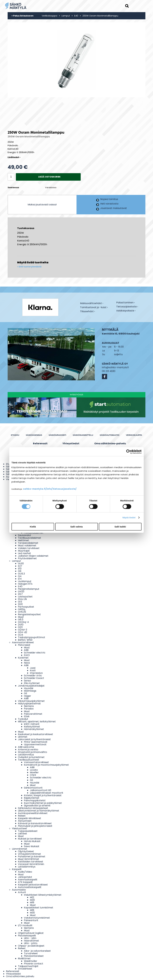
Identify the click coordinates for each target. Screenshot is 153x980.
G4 (20, 576)
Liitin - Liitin (30, 938)
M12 (32, 897)
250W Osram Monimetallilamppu (100, 16)
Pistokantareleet (34, 956)
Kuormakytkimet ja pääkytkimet (43, 803)
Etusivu (15, 435)
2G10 (21, 625)
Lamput (66, 16)
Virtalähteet (25, 969)
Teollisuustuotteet (29, 760)
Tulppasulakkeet (28, 831)
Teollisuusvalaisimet (30, 538)
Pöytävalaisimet (27, 558)
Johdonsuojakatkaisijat (31, 686)
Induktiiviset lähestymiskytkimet (43, 895)
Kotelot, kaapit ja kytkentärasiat (43, 795)
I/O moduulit (25, 925)
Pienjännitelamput (29, 589)
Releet (22, 816)
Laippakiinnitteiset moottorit (47, 793)
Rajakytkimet (32, 798)
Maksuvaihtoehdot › (92, 303)
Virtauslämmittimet (29, 854)
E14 (20, 579)
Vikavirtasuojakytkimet (31, 701)
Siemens (29, 706)
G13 (20, 602)
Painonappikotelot (35, 800)
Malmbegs (30, 691)
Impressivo (36, 673)
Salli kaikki (120, 527)
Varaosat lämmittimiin (31, 864)
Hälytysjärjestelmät (29, 704)
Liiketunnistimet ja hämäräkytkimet (39, 811)
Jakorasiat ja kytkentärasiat (34, 739)
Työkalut (23, 719)
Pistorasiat (24, 645)
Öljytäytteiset (26, 851)
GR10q (22, 609)
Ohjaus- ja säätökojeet (31, 946)
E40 (76, 16)
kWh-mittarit (32, 724)
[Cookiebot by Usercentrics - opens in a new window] (128, 452)
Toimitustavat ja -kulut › (94, 308)
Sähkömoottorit (33, 788)
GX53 (21, 591)
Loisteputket (25, 597)
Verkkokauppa (49, 16)
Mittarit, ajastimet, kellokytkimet (37, 722)
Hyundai (29, 688)
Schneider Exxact (34, 678)
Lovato (34, 770)
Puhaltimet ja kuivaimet (32, 856)
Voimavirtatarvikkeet (36, 762)
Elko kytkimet (32, 683)
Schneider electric (35, 653)
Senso (27, 681)
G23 (20, 627)
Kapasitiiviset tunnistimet (39, 908)
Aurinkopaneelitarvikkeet (33, 813)
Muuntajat (24, 551)
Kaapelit (17, 869)
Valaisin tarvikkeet (29, 548)
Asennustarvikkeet (23, 642)
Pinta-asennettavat (36, 742)
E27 (20, 566)
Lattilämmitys (26, 755)
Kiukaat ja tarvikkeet (30, 839)
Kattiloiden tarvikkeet (31, 862)
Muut (21, 617)
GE (26, 693)
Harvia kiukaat (32, 841)
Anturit (22, 892)
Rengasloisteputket (29, 614)
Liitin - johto (31, 943)
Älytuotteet (25, 821)
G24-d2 (22, 632)
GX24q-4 (23, 622)
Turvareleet (31, 953)
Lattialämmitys (27, 867)
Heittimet (23, 540)
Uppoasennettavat (35, 744)
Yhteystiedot (71, 443)
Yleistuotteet (19, 828)
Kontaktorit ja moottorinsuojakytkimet (46, 765)
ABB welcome (26, 747)
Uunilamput (25, 581)
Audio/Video (25, 872)
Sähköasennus (34, 435)
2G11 (20, 604)
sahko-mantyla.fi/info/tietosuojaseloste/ (50, 489)
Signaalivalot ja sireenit (37, 806)
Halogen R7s (25, 584)
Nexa (27, 663)
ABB (26, 650)
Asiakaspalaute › (126, 311)
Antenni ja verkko (28, 750)
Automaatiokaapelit (30, 887)
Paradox (29, 709)
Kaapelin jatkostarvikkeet (33, 885)
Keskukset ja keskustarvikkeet (35, 734)
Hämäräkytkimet (34, 729)
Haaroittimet (31, 941)
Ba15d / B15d (25, 640)
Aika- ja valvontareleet (37, 951)
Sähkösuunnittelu (83, 435)
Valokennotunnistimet (37, 918)
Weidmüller (31, 961)
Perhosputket (26, 607)
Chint (33, 775)
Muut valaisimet (27, 546)
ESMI (27, 716)
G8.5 (21, 620)
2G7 (20, 594)
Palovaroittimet (33, 714)
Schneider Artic (33, 676)
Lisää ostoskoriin (49, 177)
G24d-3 (22, 630)
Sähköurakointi (57, 435)
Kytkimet (23, 658)
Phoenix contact (34, 964)
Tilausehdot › (87, 311)
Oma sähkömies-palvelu (110, 443)
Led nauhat (24, 553)
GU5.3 (21, 574)
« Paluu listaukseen (22, 16)
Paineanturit (31, 920)
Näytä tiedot (129, 517)
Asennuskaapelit (28, 880)
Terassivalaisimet (28, 543)
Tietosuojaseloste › (127, 307)
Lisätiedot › (14, 157)
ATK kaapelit (25, 882)
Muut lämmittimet (29, 859)
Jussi (33, 668)
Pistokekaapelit (27, 936)
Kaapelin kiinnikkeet (30, 818)
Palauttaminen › (126, 303)
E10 (20, 569)
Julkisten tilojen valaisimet (33, 556)
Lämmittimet (20, 849)
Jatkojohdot (25, 877)
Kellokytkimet (32, 727)
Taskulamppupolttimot (32, 637)
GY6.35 (22, 612)
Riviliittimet (24, 959)
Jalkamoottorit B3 (40, 790)
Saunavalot (25, 535)
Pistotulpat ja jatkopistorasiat (35, 826)
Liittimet (23, 737)
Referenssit (40, 443)
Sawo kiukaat (32, 846)
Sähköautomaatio (110, 435)
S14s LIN (22, 599)
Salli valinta (77, 527)
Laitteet (22, 834)
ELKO (27, 655)
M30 (32, 900)
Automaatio (19, 890)
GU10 (21, 563)
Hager (27, 696)
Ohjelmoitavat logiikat (31, 933)
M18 (32, 902)
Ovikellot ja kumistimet (31, 757)
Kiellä (33, 527)
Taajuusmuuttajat (28, 966)
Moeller (34, 772)
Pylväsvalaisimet (34, 533)
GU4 (21, 635)
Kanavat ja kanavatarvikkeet (35, 823)
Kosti (33, 670)
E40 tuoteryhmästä (30, 267)
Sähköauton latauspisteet (33, 808)
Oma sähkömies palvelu (20, 976)
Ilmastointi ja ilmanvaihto (32, 752)
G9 (20, 571)
